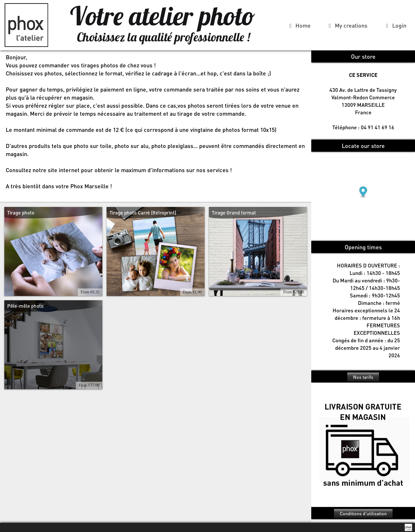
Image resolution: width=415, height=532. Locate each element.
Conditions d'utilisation (363, 513)
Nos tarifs (363, 377)
